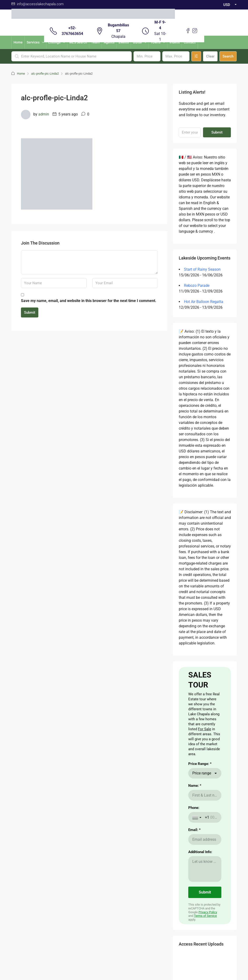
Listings (54, 42)
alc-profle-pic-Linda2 (45, 74)
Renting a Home (81, 819)
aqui (15, 849)
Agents (109, 42)
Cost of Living (107, 811)
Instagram (136, 890)
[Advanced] (196, 56)
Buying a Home (80, 811)
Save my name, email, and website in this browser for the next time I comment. (89, 301)
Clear (210, 56)
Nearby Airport (80, 826)
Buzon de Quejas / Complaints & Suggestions (124, 937)
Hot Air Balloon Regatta (204, 302)
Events (124, 42)
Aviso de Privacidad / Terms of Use (124, 932)
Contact (190, 42)
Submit (30, 312)
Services (33, 42)
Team (95, 42)
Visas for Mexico (109, 826)
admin (44, 114)
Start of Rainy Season (202, 269)
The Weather (106, 819)
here (27, 834)
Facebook (111, 890)
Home (18, 42)
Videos (174, 42)
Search (228, 56)
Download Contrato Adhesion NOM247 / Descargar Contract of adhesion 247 (124, 954)
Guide (137, 42)
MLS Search (78, 42)
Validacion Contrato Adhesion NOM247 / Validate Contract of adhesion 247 (124, 943)
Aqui (44, 813)
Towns (156, 42)
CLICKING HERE (23, 825)
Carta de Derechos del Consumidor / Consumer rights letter (124, 949)
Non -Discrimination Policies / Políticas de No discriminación (124, 960)
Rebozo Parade (197, 286)
